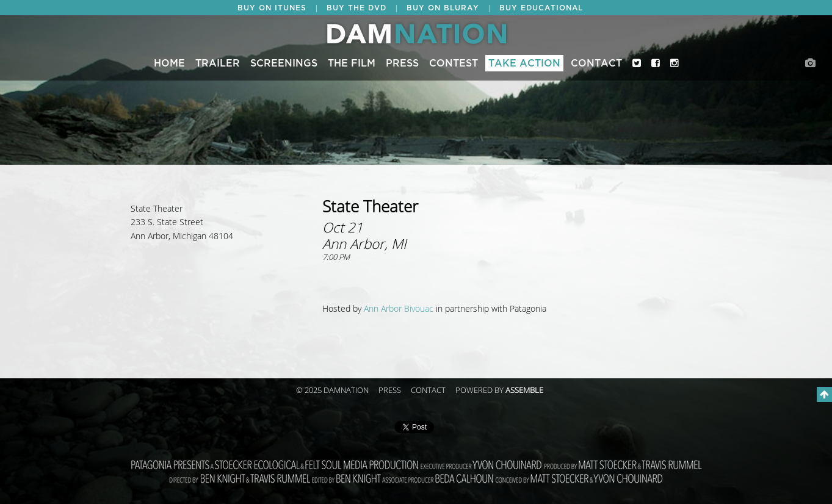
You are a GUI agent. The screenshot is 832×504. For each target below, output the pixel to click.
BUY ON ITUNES (272, 8)
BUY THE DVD (356, 8)
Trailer (218, 63)
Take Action (524, 63)
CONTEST (454, 63)
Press (402, 63)
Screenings (284, 63)
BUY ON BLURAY (443, 8)
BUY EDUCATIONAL (541, 8)
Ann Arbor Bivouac (399, 309)
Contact (596, 63)
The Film (352, 63)
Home (169, 63)
